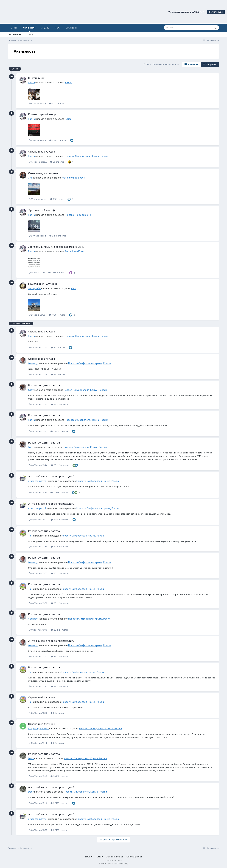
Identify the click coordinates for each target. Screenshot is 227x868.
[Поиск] (182, 28)
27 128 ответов (59, 492)
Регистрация (216, 12)
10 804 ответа (57, 315)
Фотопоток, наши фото (43, 173)
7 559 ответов (57, 273)
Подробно (210, 64)
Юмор (68, 82)
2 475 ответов (58, 236)
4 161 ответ (57, 199)
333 (30, 178)
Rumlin (31, 82)
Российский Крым (75, 251)
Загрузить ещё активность (114, 839)
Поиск (30, 34)
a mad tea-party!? (37, 481)
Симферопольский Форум (43, 12)
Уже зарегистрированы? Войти (186, 12)
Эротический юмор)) (42, 210)
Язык (89, 857)
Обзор (14, 28)
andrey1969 (34, 288)
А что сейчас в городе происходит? (51, 476)
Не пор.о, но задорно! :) (78, 215)
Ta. (30, 536)
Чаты (58, 28)
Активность (29, 29)
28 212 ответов (60, 404)
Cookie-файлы (134, 857)
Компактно (192, 64)
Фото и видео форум (74, 178)
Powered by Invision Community (114, 863)
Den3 (31, 758)
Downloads (71, 28)
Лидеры (45, 28)
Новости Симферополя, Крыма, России (86, 156)
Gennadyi (33, 363)
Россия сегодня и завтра (44, 385)
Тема (99, 857)
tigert (31, 390)
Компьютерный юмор (42, 114)
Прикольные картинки (42, 284)
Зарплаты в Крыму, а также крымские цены (56, 247)
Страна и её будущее (42, 152)
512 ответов (57, 103)
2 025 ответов (58, 140)
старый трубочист (38, 728)
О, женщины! (36, 78)
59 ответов (57, 162)
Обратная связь (115, 857)
